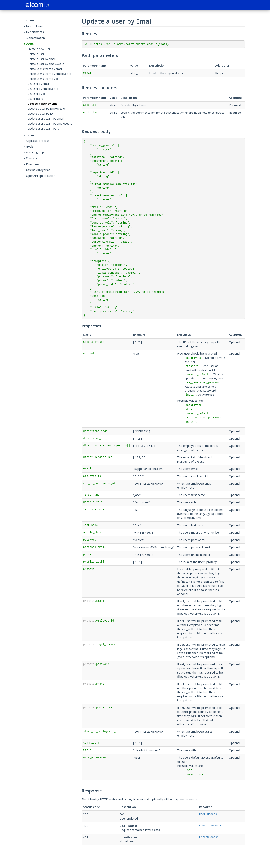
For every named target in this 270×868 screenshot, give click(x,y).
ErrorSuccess (209, 837)
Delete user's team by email (45, 69)
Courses (31, 158)
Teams (31, 135)
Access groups (36, 152)
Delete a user (36, 54)
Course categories (38, 170)
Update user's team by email (46, 119)
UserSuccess (208, 814)
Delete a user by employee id (46, 64)
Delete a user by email (42, 59)
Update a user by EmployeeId (46, 109)
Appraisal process (38, 141)
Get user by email (38, 84)
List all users (35, 99)
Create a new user (39, 49)
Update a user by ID (40, 114)
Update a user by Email (43, 104)
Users (30, 43)
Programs (33, 164)
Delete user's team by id (43, 79)
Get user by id (36, 94)
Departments (35, 32)
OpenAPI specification (41, 176)
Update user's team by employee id (50, 124)
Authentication (35, 38)
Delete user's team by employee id (49, 74)
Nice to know (35, 26)
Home (30, 20)
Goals (30, 146)
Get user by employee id (43, 89)
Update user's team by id (43, 128)
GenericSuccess (210, 826)
